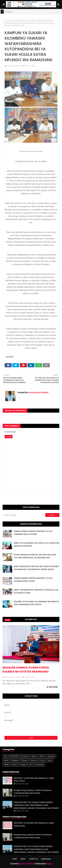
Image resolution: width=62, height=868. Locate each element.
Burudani (25, 756)
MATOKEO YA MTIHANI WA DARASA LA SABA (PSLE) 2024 (34, 780)
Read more (53, 687)
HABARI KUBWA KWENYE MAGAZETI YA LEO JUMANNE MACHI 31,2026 (33, 533)
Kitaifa (6, 760)
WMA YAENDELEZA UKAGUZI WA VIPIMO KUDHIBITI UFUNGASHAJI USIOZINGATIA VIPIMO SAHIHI (36, 568)
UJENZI (6, 765)
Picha (42, 760)
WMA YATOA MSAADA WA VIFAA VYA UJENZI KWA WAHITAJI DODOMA (37, 544)
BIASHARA (14, 21)
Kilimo (42, 756)
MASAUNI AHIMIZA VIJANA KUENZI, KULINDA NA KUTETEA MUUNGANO (26, 670)
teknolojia (40, 765)
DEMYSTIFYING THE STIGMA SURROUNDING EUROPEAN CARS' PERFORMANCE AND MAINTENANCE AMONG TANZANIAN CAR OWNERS (36, 805)
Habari (34, 756)
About (23, 859)
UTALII (15, 765)
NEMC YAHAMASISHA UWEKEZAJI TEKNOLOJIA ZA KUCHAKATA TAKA (36, 591)
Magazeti (15, 760)
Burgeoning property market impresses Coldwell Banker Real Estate (33, 792)
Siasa (50, 760)
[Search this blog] (24, 515)
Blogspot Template (26, 864)
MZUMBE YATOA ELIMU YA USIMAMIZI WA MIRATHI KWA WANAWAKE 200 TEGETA (36, 603)
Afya (6, 756)
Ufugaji (23, 765)
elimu (31, 765)
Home (7, 21)
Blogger (49, 864)
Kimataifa (51, 756)
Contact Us (34, 859)
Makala (25, 760)
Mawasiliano (46, 859)
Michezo (34, 760)
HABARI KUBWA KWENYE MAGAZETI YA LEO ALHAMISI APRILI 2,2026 (33, 580)
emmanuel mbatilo (14, 66)
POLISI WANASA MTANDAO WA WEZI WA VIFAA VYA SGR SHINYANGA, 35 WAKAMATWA (35, 556)
